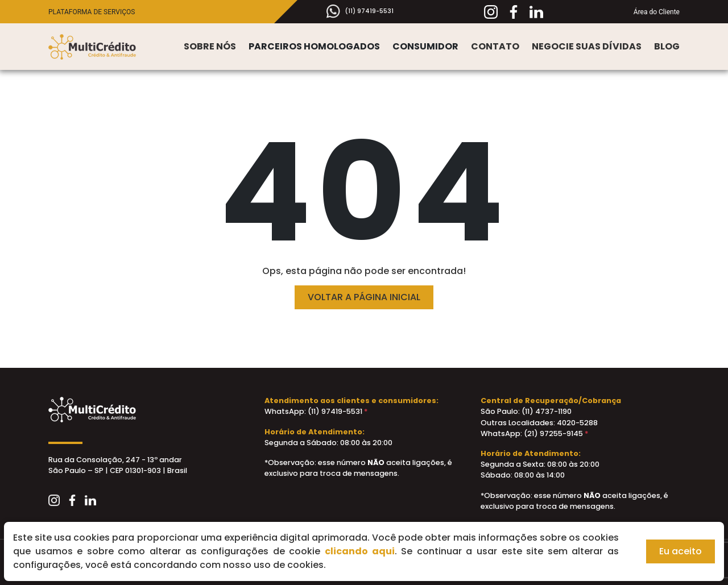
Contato (495, 46)
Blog (667, 46)
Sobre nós (210, 46)
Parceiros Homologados (314, 46)
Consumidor (425, 46)
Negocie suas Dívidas (587, 46)
